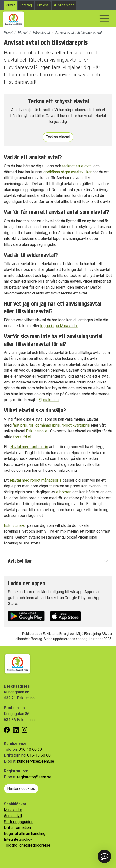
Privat (10, 5)
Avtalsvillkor (20, 561)
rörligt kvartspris (76, 425)
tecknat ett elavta (77, 166)
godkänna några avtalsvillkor (68, 172)
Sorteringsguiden (19, 822)
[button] (104, 856)
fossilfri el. (23, 437)
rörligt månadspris (44, 425)
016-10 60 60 (30, 749)
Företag (26, 5)
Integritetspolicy (18, 839)
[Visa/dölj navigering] (104, 19)
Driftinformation (17, 828)
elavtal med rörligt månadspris (36, 480)
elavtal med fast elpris (29, 447)
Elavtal (23, 33)
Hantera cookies (21, 788)
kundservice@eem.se (36, 761)
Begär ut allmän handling (25, 833)
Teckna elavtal (58, 137)
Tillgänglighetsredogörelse (27, 845)
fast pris (20, 425)
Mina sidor (66, 5)
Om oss (43, 5)
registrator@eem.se (34, 777)
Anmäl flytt (13, 816)
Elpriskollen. (49, 400)
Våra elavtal (41, 33)
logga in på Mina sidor (59, 326)
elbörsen (64, 492)
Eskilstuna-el (37, 431)
